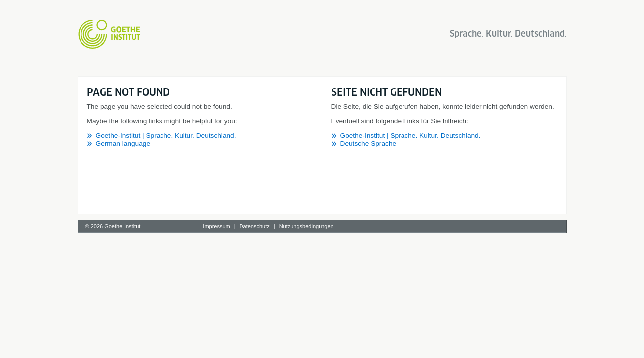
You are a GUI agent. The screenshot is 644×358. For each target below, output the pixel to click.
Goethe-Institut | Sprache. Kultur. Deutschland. (166, 135)
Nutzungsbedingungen (307, 226)
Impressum (216, 226)
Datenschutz (255, 226)
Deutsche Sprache (368, 143)
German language (123, 143)
